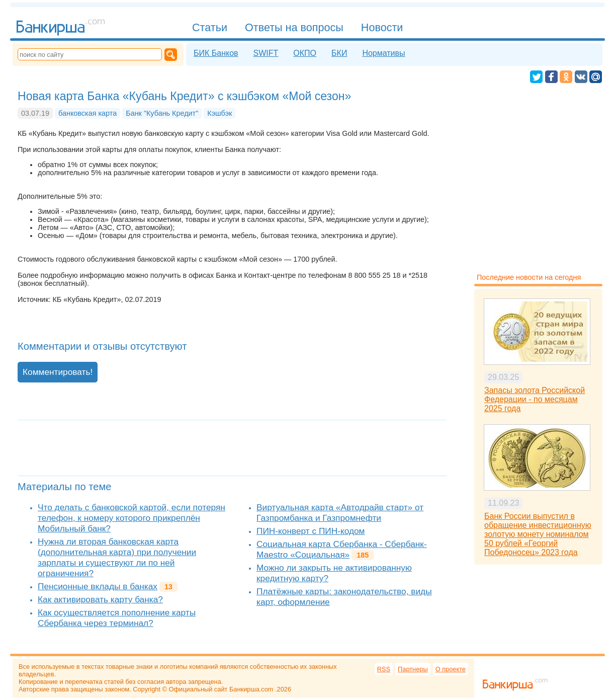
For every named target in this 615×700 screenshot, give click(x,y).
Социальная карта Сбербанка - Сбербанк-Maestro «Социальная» (342, 549)
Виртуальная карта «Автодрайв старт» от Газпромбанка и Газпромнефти (340, 513)
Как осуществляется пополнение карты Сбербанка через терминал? (117, 618)
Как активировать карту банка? (100, 599)
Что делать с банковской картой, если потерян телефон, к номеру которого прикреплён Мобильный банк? (131, 518)
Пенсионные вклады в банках (98, 586)
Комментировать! (58, 372)
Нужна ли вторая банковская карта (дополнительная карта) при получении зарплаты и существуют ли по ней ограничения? (117, 557)
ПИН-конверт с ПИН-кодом (311, 531)
